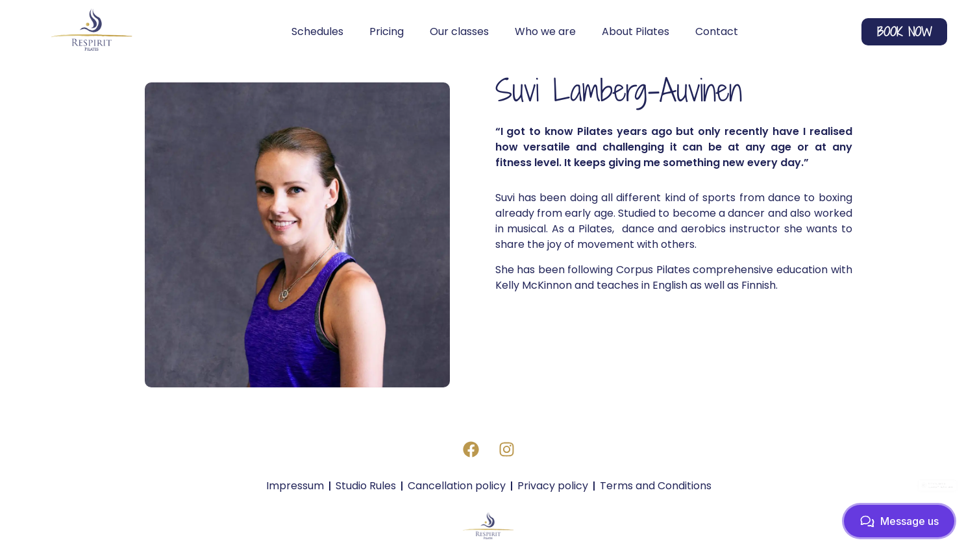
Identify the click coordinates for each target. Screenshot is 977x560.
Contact (717, 31)
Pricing (387, 31)
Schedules (317, 31)
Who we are (545, 31)
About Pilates (636, 31)
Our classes (459, 31)
